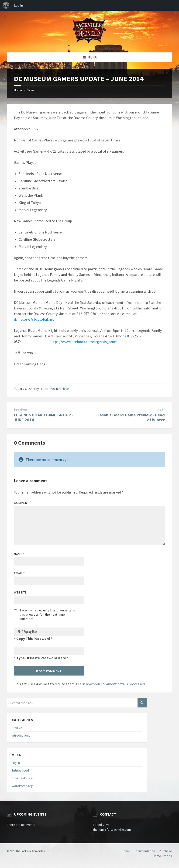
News (31, 90)
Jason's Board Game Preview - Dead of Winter (131, 417)
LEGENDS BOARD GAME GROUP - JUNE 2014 (44, 417)
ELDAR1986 (47, 389)
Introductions (21, 735)
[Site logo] (89, 43)
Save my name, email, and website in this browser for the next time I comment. (47, 614)
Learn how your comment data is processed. (111, 684)
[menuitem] (6, 5)
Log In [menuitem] (18, 5)
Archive (64, 389)
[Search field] (65, 703)
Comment (23, 503)
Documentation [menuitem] (144, 851)
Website (20, 592)
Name (19, 554)
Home (18, 90)
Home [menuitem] (126, 851)
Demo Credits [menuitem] (162, 856)
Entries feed (20, 770)
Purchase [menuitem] (165, 851)
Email (19, 573)
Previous (21, 410)
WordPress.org (22, 786)
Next (161, 410)
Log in (16, 763)
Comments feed (23, 778)
